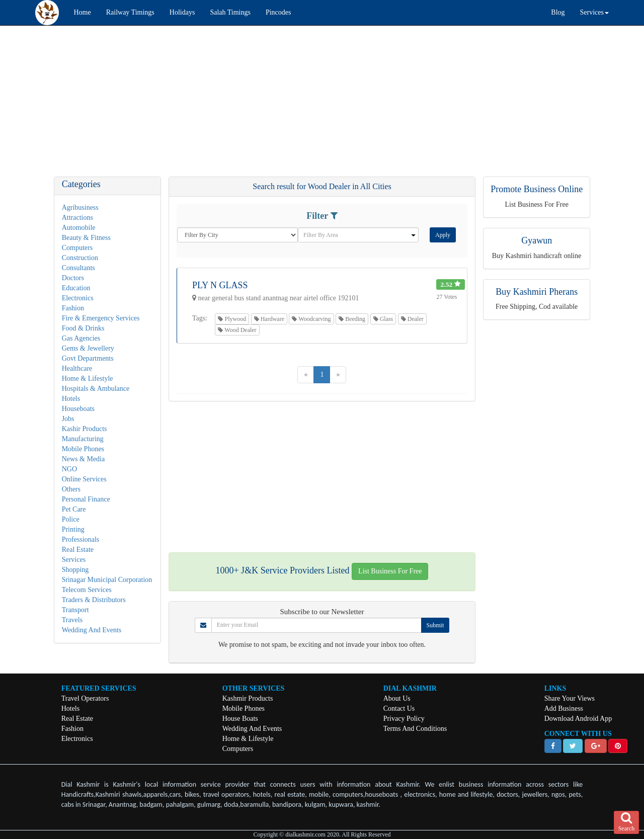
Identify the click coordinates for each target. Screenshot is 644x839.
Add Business (564, 708)
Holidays (182, 12)
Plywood (232, 319)
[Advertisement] (302, 106)
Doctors (73, 278)
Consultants (78, 268)
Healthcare (77, 368)
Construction (80, 258)
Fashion (73, 308)
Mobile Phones (83, 449)
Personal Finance (86, 499)
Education (76, 288)
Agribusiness (80, 207)
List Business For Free (390, 571)
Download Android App (578, 719)
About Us (397, 698)
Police (71, 519)
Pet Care (74, 509)
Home (83, 12)
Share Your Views (570, 698)
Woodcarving (311, 319)
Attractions (77, 218)
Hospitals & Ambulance (96, 389)
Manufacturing (83, 439)
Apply (443, 235)
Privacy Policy (404, 719)
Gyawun (537, 240)
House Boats (240, 719)
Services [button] (594, 12)
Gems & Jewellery (88, 348)
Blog (558, 12)
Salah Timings (230, 12)
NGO (69, 469)
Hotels (71, 399)
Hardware (269, 319)
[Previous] (306, 375)
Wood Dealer (237, 330)
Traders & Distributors (94, 600)
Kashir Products (85, 429)
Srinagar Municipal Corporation (107, 580)
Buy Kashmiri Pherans (537, 292)
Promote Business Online (537, 189)
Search (627, 822)
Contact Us (399, 708)
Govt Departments (88, 358)
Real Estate (78, 550)
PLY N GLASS (220, 285)
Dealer (412, 319)
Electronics (78, 298)
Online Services (84, 479)
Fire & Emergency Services (101, 318)
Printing (73, 529)
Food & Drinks (83, 328)
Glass (383, 319)
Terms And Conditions (415, 729)
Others (71, 489)
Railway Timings (130, 12)
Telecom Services (87, 590)
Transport (75, 610)
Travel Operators (85, 698)
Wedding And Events (92, 630)
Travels (72, 620)
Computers (77, 248)
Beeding (352, 319)
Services (74, 560)
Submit (435, 625)
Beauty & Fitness (86, 238)
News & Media (84, 459)
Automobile (79, 228)
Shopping (75, 570)
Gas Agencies (81, 338)
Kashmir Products (248, 698)
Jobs (68, 419)
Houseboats (78, 409)
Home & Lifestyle (88, 379)
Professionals (81, 539)
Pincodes (278, 12)
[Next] (338, 375)
